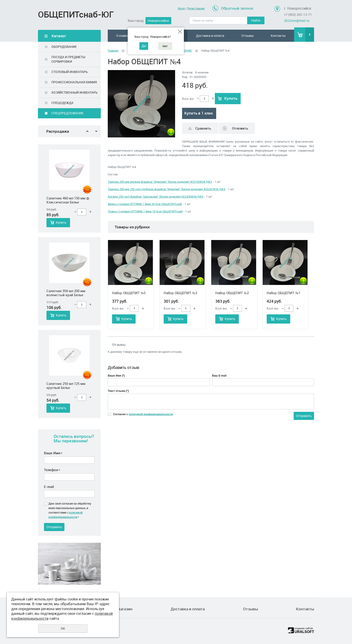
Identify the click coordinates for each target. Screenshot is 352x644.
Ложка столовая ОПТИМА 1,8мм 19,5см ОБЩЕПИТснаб (145, 211)
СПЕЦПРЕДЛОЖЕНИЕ (67, 113)
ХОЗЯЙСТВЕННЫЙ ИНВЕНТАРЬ (75, 92)
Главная (113, 51)
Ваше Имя (53, 453)
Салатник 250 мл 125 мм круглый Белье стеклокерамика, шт (66, 386)
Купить (61, 222)
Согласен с (143, 414)
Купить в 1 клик (199, 113)
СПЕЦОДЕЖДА (62, 103)
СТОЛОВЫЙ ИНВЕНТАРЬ (70, 72)
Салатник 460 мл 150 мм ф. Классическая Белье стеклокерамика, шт (68, 200)
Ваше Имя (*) (116, 376)
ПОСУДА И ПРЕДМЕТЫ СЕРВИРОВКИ (68, 59)
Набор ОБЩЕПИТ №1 (283, 293)
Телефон (52, 470)
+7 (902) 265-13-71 (298, 14)
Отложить (240, 128)
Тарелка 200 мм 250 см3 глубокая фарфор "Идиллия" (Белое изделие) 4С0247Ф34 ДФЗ (167, 189)
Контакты (278, 36)
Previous (87, 131)
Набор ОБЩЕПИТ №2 (232, 293)
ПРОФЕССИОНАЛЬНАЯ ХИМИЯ (74, 82)
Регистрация (196, 8)
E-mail (49, 487)
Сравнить (203, 128)
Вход (181, 8)
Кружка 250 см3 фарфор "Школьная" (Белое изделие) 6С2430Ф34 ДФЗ (156, 196)
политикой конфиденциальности (151, 414)
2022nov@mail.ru (297, 21)
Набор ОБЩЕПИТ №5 (129, 293)
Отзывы (247, 36)
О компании (125, 36)
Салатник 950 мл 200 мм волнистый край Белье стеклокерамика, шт (66, 293)
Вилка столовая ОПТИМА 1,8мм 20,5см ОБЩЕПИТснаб (145, 204)
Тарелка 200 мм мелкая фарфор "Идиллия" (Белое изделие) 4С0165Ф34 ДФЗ (160, 182)
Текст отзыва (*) (118, 391)
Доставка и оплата (210, 36)
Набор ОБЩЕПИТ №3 (180, 293)
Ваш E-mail (219, 376)
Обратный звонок (237, 8)
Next (96, 131)
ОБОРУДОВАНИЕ (64, 47)
